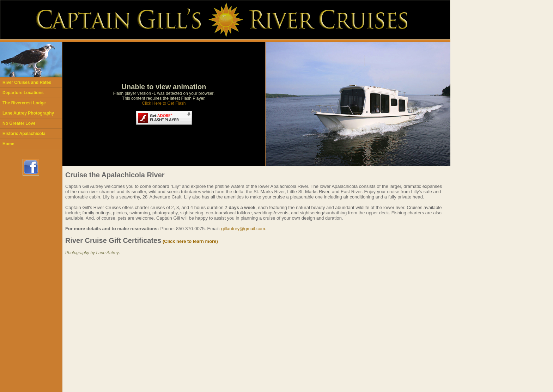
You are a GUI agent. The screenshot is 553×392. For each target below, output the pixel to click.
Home (8, 144)
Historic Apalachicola (24, 134)
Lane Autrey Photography (28, 113)
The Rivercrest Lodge (24, 103)
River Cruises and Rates (27, 82)
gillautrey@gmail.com (243, 229)
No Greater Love (19, 123)
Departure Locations (23, 93)
